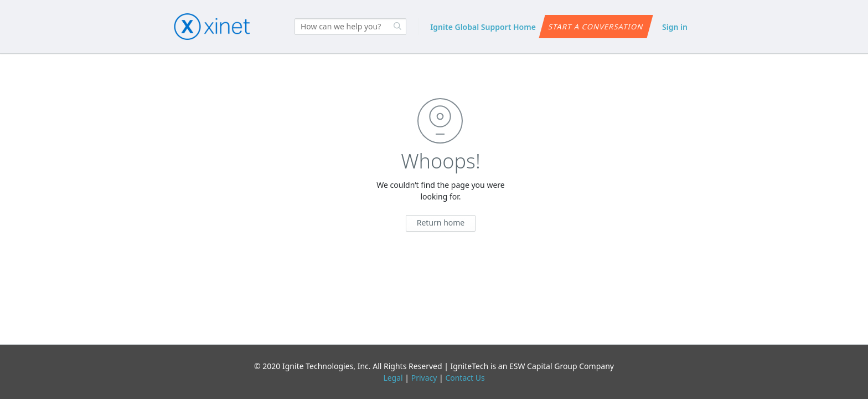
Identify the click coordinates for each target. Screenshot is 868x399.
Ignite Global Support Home (483, 27)
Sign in (675, 27)
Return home (441, 222)
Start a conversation (596, 27)
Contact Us (465, 378)
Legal (393, 378)
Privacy (424, 378)
